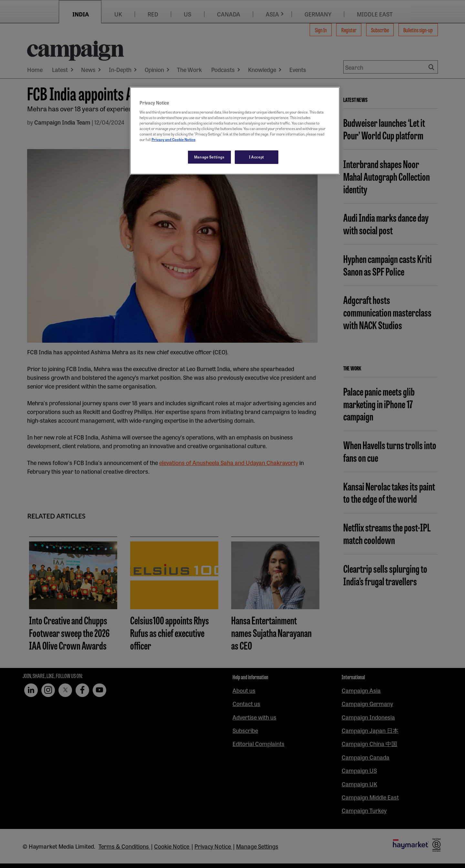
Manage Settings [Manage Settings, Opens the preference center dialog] (209, 157)
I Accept (257, 157)
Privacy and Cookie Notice (173, 139)
